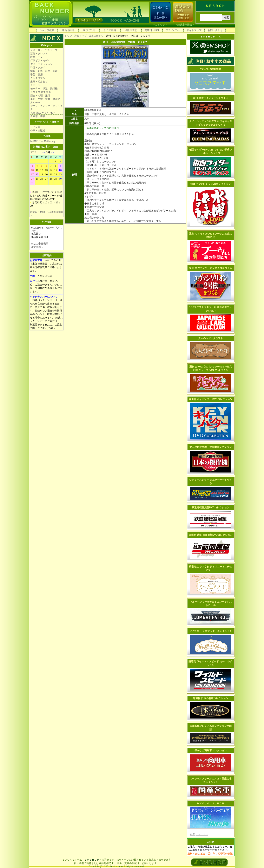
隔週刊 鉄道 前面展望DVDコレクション (211, 535)
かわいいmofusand (210, 69)
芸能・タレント (39, 54)
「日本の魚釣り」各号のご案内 (102, 128)
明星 (192, 834)
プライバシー (173, 30)
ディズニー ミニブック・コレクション (210, 631)
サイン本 (35, 127)
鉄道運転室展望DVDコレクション (210, 507)
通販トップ (80, 36)
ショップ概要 (47, 30)
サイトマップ (194, 30)
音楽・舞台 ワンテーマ (44, 50)
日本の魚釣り (96, 36)
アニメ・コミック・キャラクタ (46, 108)
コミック (160, 25)
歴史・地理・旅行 (40, 96)
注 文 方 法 (89, 30)
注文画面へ (37, 247)
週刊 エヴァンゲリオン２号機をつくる (210, 268)
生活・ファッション (41, 64)
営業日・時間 (152, 30)
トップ (68, 36)
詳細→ (57, 147)
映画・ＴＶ (37, 57)
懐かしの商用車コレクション (211, 750)
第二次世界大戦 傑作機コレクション (211, 447)
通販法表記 (131, 30)
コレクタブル (38, 78)
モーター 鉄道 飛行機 (44, 89)
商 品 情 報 (68, 30)
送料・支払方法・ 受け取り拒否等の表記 (210, 854)
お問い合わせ (215, 30)
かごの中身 (110, 30)
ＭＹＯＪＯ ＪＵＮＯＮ (211, 804)
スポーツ (35, 85)
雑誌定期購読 (185, 25)
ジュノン (202, 834)
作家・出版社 (38, 131)
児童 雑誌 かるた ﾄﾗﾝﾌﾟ (43, 113)
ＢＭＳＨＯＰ (92, 860)
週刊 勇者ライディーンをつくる (210, 98)
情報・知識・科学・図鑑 (44, 71)
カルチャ (35, 103)
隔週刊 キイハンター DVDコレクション (211, 399)
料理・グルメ (38, 68)
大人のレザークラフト (211, 338)
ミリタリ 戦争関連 (41, 92)
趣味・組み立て (39, 82)
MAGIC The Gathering (43, 141)
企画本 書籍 (38, 116)
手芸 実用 (37, 75)
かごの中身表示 (40, 244)
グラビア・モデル (40, 61)
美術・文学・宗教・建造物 (45, 99)
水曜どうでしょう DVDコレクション (211, 184)
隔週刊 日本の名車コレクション (210, 698)
